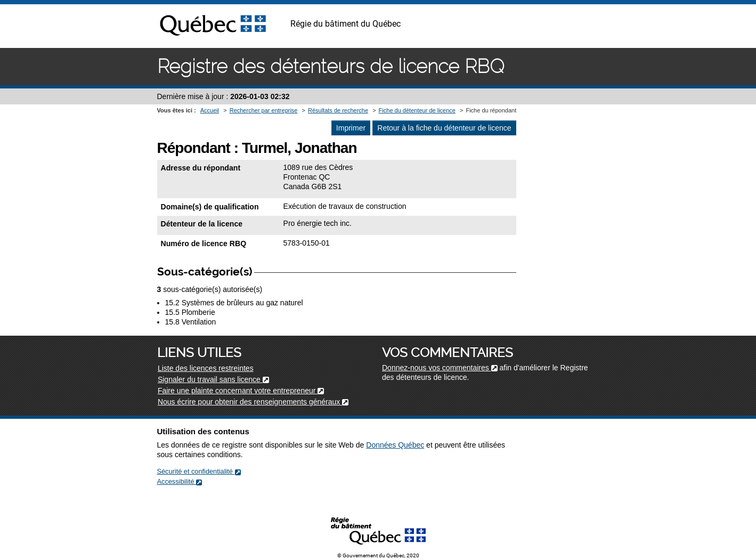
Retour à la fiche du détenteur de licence (444, 128)
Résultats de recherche (338, 110)
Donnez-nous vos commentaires (440, 368)
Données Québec (395, 445)
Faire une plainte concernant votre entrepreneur (241, 391)
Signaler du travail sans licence (213, 379)
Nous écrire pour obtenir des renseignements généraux (253, 402)
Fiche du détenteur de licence (417, 110)
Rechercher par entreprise (264, 110)
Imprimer (351, 128)
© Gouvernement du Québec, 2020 (378, 555)
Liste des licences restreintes (206, 368)
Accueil (210, 110)
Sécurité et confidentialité (199, 471)
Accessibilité (180, 481)
